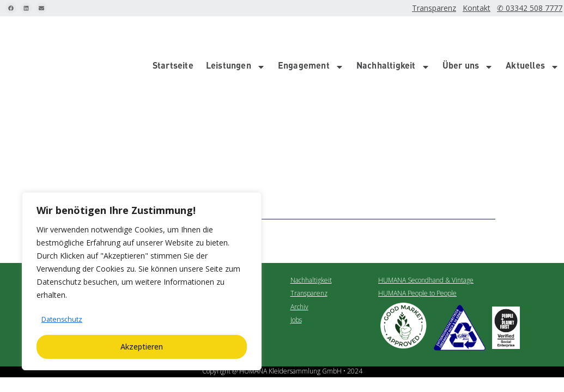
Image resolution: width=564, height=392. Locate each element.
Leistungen (236, 36)
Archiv (299, 245)
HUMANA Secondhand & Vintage (426, 219)
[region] (142, 281)
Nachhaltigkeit (393, 36)
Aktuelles (532, 36)
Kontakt (486, 8)
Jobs (296, 258)
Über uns (468, 36)
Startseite (173, 36)
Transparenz (445, 8)
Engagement (311, 36)
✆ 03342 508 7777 (534, 8)
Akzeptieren (142, 347)
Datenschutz (64, 319)
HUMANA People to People (417, 232)
